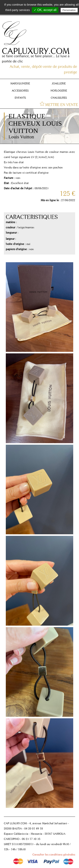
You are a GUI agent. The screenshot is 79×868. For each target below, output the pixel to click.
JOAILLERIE (59, 83)
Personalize (69, 10)
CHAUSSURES (59, 98)
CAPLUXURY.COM (36, 51)
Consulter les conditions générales (54, 854)
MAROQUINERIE (20, 83)
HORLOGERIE (59, 91)
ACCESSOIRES (20, 91)
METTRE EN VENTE (62, 105)
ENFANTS (20, 98)
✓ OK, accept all (45, 10)
